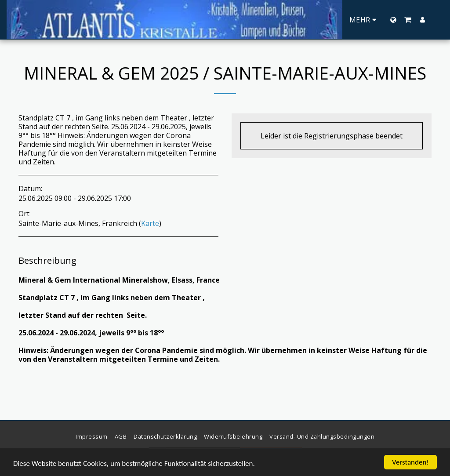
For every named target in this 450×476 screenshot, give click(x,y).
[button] (408, 20)
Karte (150, 223)
